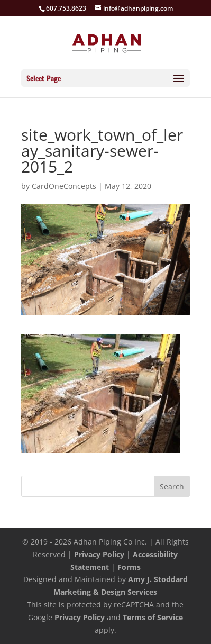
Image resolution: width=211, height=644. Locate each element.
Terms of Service (153, 617)
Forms (129, 567)
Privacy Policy (99, 554)
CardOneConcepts (64, 186)
